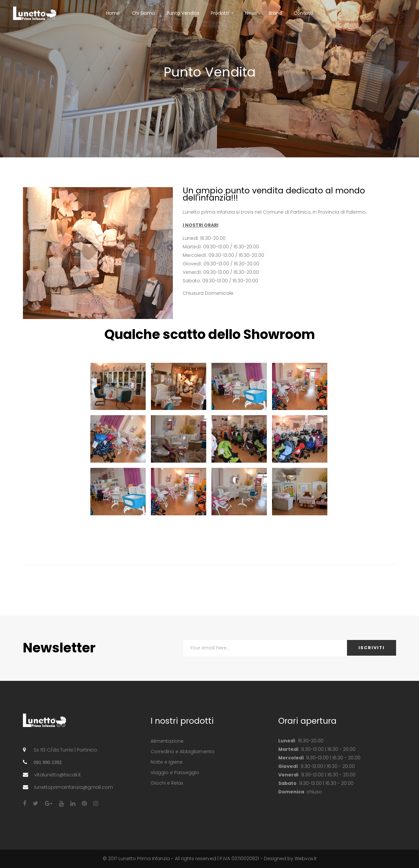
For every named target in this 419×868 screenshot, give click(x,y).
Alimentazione (167, 741)
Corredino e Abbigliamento (182, 752)
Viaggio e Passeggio (175, 772)
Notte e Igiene (167, 762)
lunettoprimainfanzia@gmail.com (74, 787)
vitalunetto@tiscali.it (58, 775)
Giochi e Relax (167, 783)
